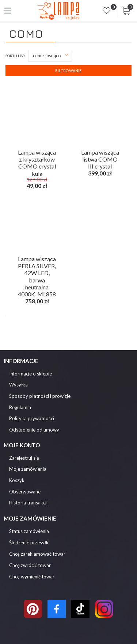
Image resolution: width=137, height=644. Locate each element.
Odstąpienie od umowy (34, 430)
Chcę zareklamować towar (37, 554)
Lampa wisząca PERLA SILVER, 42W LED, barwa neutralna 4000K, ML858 (37, 264)
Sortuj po (15, 56)
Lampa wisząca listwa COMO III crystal (100, 158)
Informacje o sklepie (31, 374)
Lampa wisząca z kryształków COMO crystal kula (37, 158)
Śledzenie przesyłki (29, 543)
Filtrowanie (68, 71)
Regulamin (20, 408)
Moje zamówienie (30, 518)
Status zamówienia (29, 531)
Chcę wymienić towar (32, 577)
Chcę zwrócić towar (30, 565)
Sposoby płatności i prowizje (40, 396)
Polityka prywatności (32, 419)
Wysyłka (18, 385)
